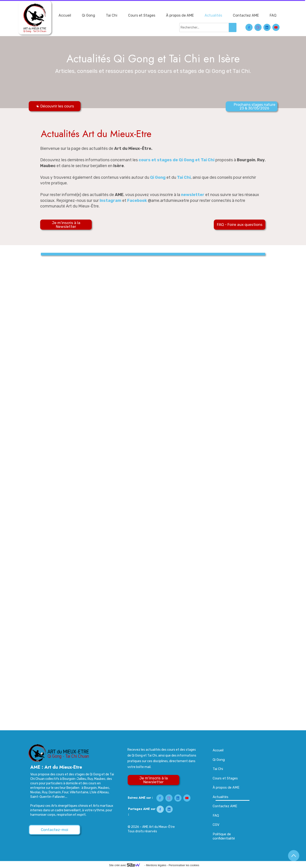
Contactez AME (246, 15)
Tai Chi (112, 15)
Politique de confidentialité (224, 836)
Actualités (213, 15)
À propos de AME (180, 15)
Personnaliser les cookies (184, 865)
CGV (216, 825)
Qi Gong (89, 15)
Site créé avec (126, 865)
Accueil (65, 15)
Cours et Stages (142, 15)
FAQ (273, 15)
